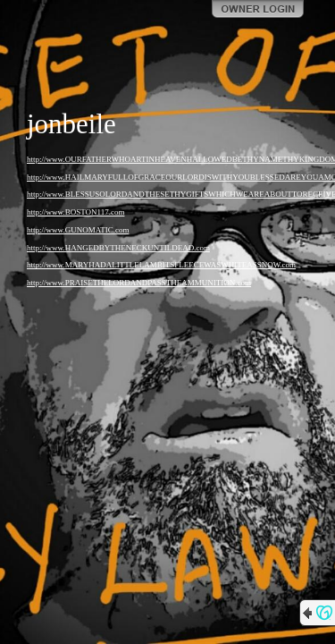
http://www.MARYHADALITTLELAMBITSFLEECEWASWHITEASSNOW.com (161, 265)
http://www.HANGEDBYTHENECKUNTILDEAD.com (118, 248)
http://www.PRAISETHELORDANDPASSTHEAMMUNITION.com (139, 283)
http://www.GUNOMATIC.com (78, 230)
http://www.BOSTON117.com (75, 212)
